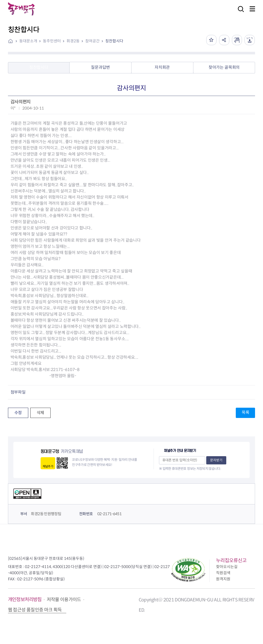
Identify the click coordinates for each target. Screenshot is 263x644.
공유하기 (224, 40)
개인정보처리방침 (25, 599)
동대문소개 (28, 41)
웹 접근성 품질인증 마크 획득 (35, 610)
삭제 (40, 413)
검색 (239, 12)
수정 (18, 413)
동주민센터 (52, 41)
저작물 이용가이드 (64, 600)
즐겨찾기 (211, 40)
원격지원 (223, 579)
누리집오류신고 (231, 560)
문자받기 (216, 460)
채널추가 (48, 466)
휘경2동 (73, 41)
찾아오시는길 (227, 567)
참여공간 (92, 41)
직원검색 (223, 573)
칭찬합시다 (114, 41)
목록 (245, 412)
